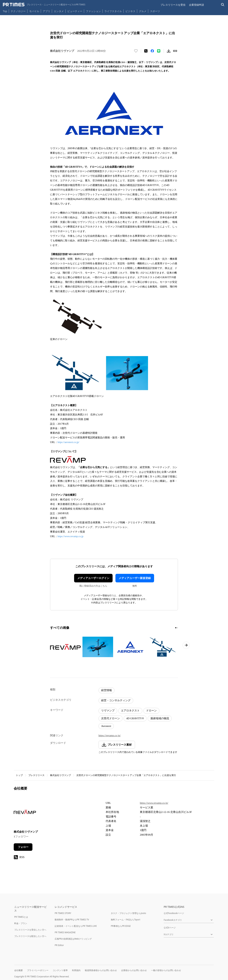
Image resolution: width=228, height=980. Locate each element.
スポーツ (155, 11)
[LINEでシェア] (159, 51)
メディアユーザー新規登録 (135, 578)
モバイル (34, 11)
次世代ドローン (111, 718)
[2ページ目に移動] (177, 628)
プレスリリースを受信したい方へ (30, 930)
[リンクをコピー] (175, 51)
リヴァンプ (108, 711)
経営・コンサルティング (116, 700)
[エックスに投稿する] (146, 51)
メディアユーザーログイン (93, 578)
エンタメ (59, 11)
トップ (19, 775)
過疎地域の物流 (160, 718)
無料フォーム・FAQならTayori (125, 920)
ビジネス (130, 11)
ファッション (93, 11)
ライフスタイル (113, 11)
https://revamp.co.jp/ (110, 735)
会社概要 (19, 970)
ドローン (151, 711)
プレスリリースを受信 (173, 5)
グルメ (143, 11)
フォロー (23, 847)
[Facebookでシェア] (152, 51)
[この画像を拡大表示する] (65, 647)
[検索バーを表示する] (223, 5)
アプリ (46, 11)
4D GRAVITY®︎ (135, 718)
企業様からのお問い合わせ (134, 970)
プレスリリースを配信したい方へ (30, 936)
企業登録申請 (196, 5)
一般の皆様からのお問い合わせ (166, 970)
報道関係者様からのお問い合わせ (101, 970)
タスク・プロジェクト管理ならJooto (128, 913)
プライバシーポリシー (38, 970)
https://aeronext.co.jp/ (68, 442)
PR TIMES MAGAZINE (65, 932)
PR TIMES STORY (63, 913)
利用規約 (76, 970)
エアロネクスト (130, 711)
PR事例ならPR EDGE (121, 926)
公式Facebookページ (174, 913)
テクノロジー (18, 11)
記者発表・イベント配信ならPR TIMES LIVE (76, 926)
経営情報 (107, 690)
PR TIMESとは (21, 917)
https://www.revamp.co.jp (70, 536)
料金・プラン (21, 923)
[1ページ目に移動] (176, 628)
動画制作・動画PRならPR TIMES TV (72, 920)
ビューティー (75, 11)
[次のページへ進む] (186, 645)
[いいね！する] (136, 51)
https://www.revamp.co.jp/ (154, 803)
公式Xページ (170, 928)
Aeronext (106, 726)
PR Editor (59, 945)
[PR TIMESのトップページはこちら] (44, 5)
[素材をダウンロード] (169, 51)
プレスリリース (36, 775)
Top (5, 11)
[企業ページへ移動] (25, 813)
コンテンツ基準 (60, 970)
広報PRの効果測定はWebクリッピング (73, 939)
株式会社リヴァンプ (60, 775)
